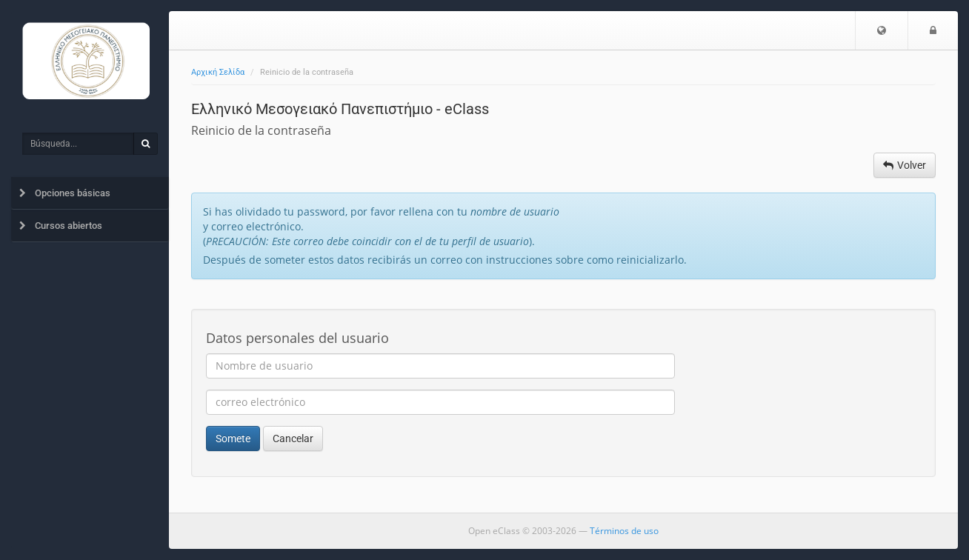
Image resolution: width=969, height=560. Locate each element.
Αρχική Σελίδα (218, 72)
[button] (882, 30)
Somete (233, 439)
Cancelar (293, 439)
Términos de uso (624, 531)
